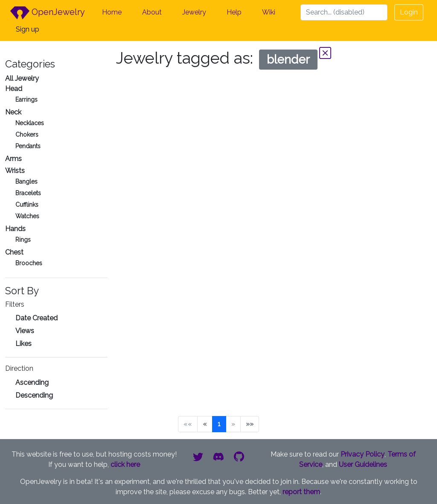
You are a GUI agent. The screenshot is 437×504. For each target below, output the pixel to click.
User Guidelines (363, 464)
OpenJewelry (48, 13)
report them (301, 492)
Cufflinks (27, 205)
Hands (15, 229)
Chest (14, 252)
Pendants (28, 146)
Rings (23, 240)
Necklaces (30, 123)
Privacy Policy (363, 454)
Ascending (32, 382)
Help (234, 12)
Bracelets (28, 193)
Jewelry (194, 12)
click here (125, 464)
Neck (13, 112)
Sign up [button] (28, 29)
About (152, 12)
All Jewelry (22, 78)
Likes (23, 344)
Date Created (36, 318)
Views (25, 331)
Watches (27, 216)
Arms (13, 159)
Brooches (29, 263)
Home (112, 12)
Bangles (26, 182)
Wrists (15, 171)
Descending (34, 395)
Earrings (26, 100)
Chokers (27, 135)
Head (14, 89)
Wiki (269, 12)
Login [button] (409, 12)
